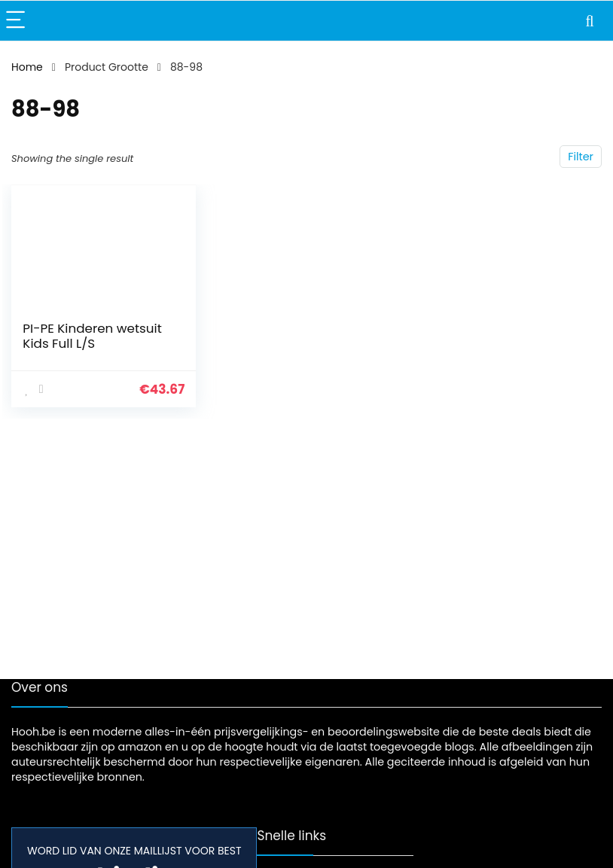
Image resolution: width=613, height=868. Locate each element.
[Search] (590, 21)
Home (27, 67)
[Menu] (18, 21)
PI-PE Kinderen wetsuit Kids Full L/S (92, 336)
